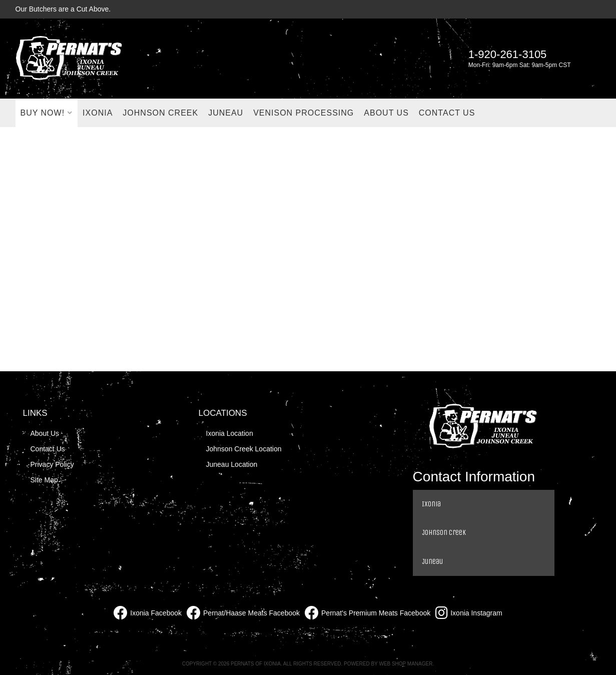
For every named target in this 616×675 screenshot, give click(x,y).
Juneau (432, 561)
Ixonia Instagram (469, 613)
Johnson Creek (444, 532)
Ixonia (431, 504)
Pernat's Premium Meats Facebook (368, 613)
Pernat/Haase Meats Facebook (243, 613)
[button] (47, 113)
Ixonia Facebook (148, 613)
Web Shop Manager (406, 664)
